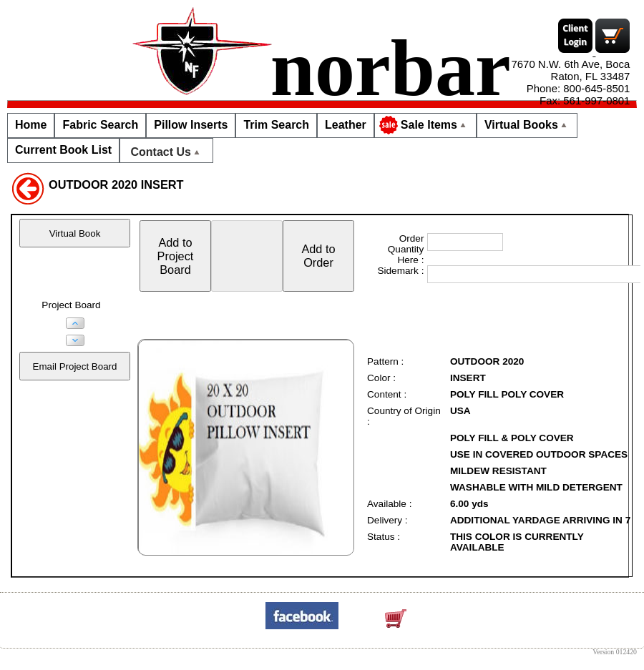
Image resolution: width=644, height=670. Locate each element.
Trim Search (276, 125)
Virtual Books (527, 125)
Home (31, 125)
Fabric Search (100, 125)
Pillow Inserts (191, 125)
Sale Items (424, 125)
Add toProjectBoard (176, 256)
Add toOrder (318, 256)
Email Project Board (75, 366)
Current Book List (63, 150)
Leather (346, 125)
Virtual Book (75, 233)
